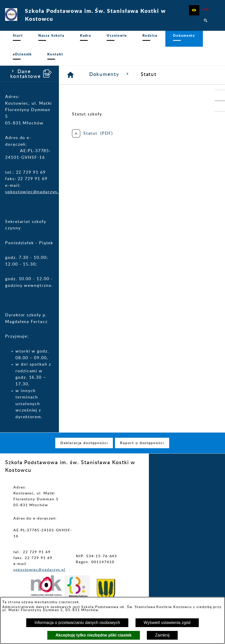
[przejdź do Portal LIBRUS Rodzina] (220, 95)
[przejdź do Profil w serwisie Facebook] (220, 106)
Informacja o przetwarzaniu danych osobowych (77, 623)
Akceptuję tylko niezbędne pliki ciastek (94, 635)
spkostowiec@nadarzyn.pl (34, 195)
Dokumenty (110, 77)
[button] (194, 10)
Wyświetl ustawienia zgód (167, 623)
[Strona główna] (71, 78)
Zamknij (162, 635)
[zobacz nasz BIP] (206, 10)
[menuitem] (18, 40)
